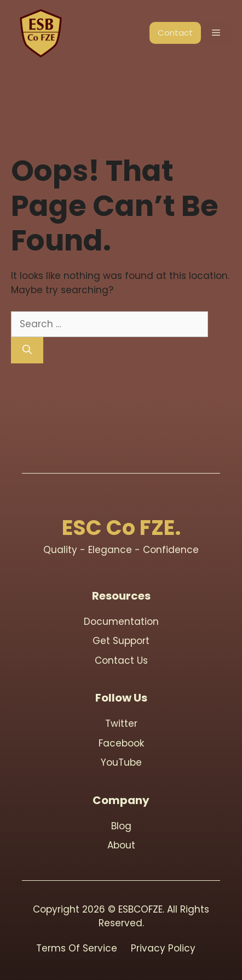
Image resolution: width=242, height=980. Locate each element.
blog (121, 826)
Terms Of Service (77, 948)
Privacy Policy (163, 948)
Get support (121, 641)
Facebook (121, 743)
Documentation (121, 622)
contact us (121, 660)
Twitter (121, 723)
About (121, 845)
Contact (175, 33)
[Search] (27, 350)
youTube (121, 762)
